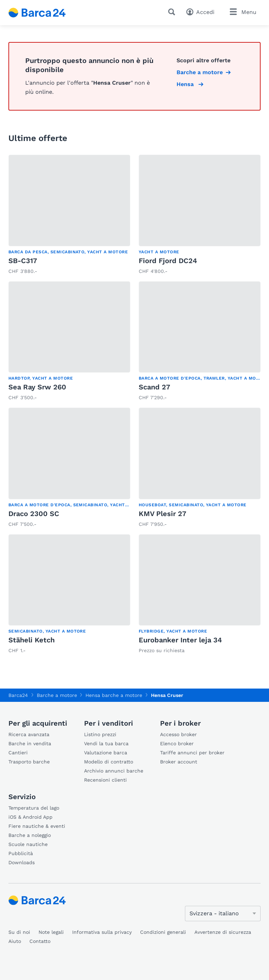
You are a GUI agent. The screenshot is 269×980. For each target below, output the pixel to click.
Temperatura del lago (34, 808)
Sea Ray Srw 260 (37, 387)
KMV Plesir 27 (163, 514)
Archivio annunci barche (114, 771)
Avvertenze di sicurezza (223, 932)
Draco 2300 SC (34, 514)
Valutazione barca (106, 753)
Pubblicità (21, 853)
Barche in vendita (30, 743)
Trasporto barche (29, 762)
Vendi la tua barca (106, 743)
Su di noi (19, 932)
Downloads (22, 862)
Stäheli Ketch (32, 640)
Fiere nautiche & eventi (37, 826)
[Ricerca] (173, 12)
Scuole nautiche (28, 844)
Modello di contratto (109, 762)
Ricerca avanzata (29, 734)
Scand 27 (154, 387)
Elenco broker (177, 743)
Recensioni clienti (105, 780)
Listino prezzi (100, 734)
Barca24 (18, 695)
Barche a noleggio (30, 835)
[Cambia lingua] (223, 914)
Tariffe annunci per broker (192, 753)
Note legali (51, 932)
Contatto (40, 941)
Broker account (179, 762)
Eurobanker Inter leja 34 (180, 640)
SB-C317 (23, 261)
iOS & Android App (30, 817)
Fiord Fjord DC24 (168, 261)
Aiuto (15, 941)
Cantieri (18, 753)
